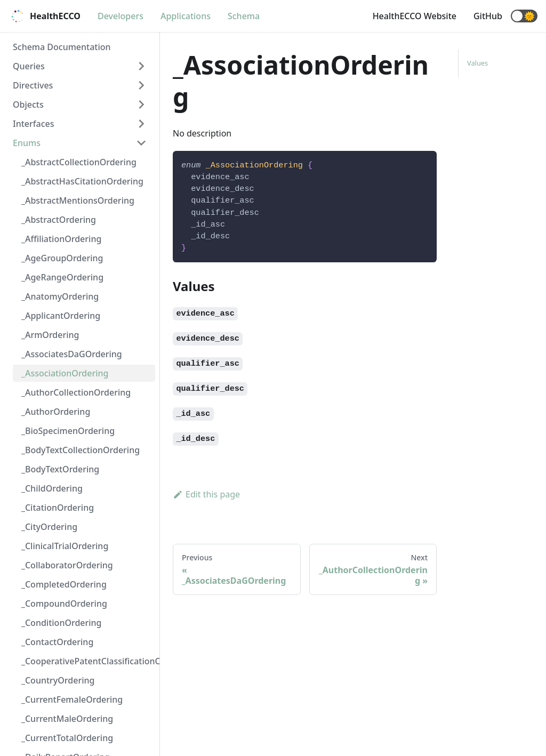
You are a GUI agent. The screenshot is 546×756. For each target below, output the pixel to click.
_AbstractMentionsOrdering (78, 200)
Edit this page (206, 494)
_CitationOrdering (58, 508)
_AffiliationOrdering (61, 239)
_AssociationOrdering (65, 373)
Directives (33, 85)
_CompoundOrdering (64, 604)
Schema (244, 16)
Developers (121, 16)
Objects (28, 104)
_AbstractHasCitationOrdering (82, 181)
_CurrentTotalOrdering (67, 738)
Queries (29, 66)
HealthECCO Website (415, 16)
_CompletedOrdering (64, 584)
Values (477, 63)
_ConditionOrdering (62, 623)
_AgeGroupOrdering (62, 258)
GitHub (488, 16)
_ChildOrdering (52, 488)
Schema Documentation (62, 47)
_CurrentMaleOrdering (67, 719)
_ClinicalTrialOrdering (65, 546)
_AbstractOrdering (59, 220)
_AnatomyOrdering (60, 296)
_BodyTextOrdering (60, 469)
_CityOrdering (49, 527)
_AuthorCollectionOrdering (76, 392)
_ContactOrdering (57, 642)
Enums (27, 143)
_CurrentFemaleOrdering (72, 699)
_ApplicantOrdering (61, 316)
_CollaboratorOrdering (67, 565)
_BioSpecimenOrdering (68, 431)
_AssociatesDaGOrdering (72, 354)
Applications (186, 16)
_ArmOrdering (50, 335)
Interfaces (33, 124)
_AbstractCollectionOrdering (79, 162)
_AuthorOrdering (56, 412)
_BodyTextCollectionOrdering (81, 450)
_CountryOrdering (58, 680)
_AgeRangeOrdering (62, 277)
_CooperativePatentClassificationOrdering (88, 661)
